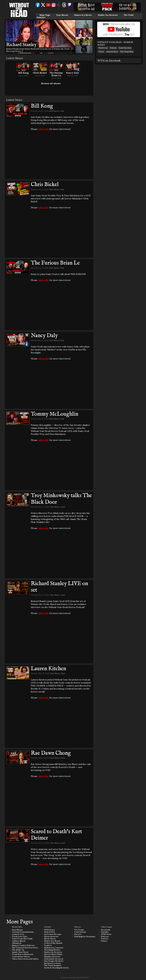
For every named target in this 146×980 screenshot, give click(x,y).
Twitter (105, 939)
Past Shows (62, 15)
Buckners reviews (53, 963)
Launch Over (18, 934)
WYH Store (106, 934)
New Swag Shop (127, 52)
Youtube (105, 932)
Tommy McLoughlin (54, 414)
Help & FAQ (49, 932)
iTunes (101, 52)
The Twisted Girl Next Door (25, 948)
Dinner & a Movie (83, 15)
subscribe (43, 129)
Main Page (45, 15)
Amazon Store (112, 52)
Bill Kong (23, 73)
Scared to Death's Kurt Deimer (56, 835)
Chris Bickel (40, 73)
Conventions (80, 932)
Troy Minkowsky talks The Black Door (61, 499)
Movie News (50, 939)
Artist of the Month (53, 943)
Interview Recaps (53, 934)
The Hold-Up (18, 950)
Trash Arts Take (20, 937)
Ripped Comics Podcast (23, 945)
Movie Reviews (51, 937)
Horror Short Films (53, 954)
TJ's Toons (79, 930)
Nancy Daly (73, 73)
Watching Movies (52, 950)
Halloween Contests (54, 948)
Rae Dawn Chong (51, 753)
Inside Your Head (20, 952)
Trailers (48, 945)
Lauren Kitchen (48, 669)
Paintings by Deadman (85, 937)
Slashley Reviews (52, 957)
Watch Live (103, 48)
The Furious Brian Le (56, 74)
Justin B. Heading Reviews (56, 968)
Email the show (125, 48)
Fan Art (78, 934)
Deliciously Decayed (54, 959)
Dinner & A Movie (52, 941)
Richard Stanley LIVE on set (59, 587)
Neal (62, 111)
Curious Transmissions (23, 932)
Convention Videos (21, 957)
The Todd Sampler (53, 965)
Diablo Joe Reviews (108, 15)
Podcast (113, 48)
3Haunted (17, 943)
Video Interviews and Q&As (25, 959)
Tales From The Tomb (22, 939)
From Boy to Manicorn (23, 954)
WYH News (49, 930)
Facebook (105, 930)
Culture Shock (19, 941)
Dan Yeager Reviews (54, 961)
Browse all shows (51, 83)
